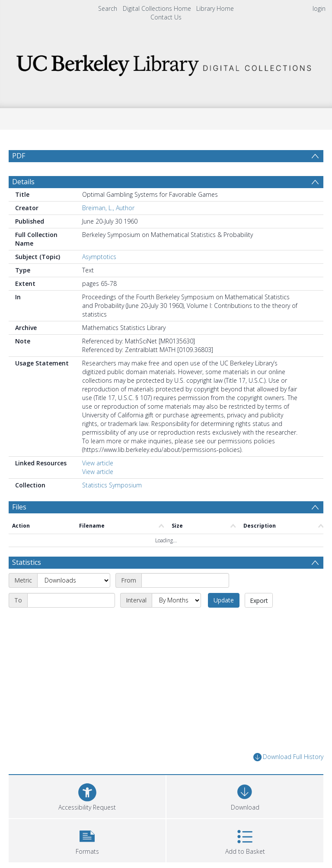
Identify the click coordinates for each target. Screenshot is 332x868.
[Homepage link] (166, 63)
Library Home (215, 8)
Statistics (27, 562)
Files (19, 507)
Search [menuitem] (108, 8)
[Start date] (185, 580)
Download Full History (288, 757)
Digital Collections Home (157, 8)
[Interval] (176, 600)
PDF (19, 156)
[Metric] (74, 580)
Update (224, 600)
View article (98, 463)
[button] (87, 840)
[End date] (71, 600)
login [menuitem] (319, 8)
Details (23, 182)
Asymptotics (99, 257)
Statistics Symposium (112, 485)
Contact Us (166, 17)
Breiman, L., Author (108, 208)
